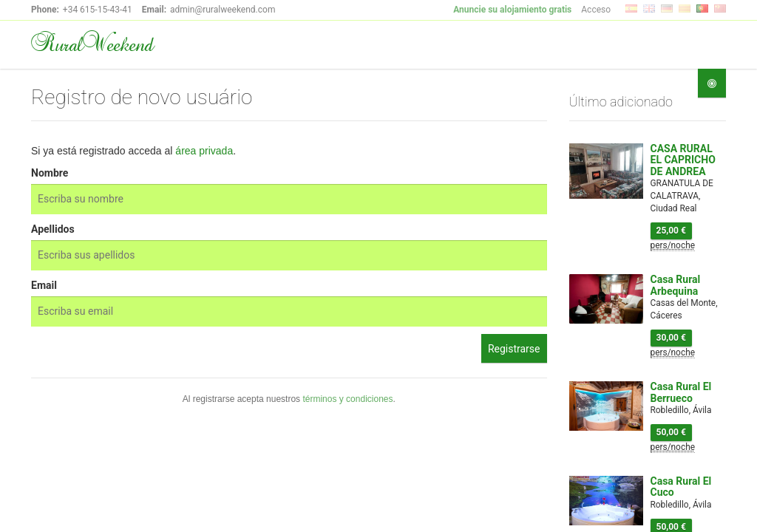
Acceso (596, 10)
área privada (204, 151)
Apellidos (53, 229)
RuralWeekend (92, 43)
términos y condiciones (347, 399)
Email (44, 285)
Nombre (50, 173)
